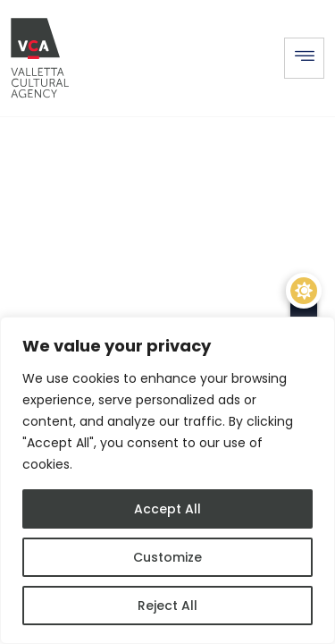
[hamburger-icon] (304, 58)
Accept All (167, 509)
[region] (167, 480)
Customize (167, 557)
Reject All (167, 606)
